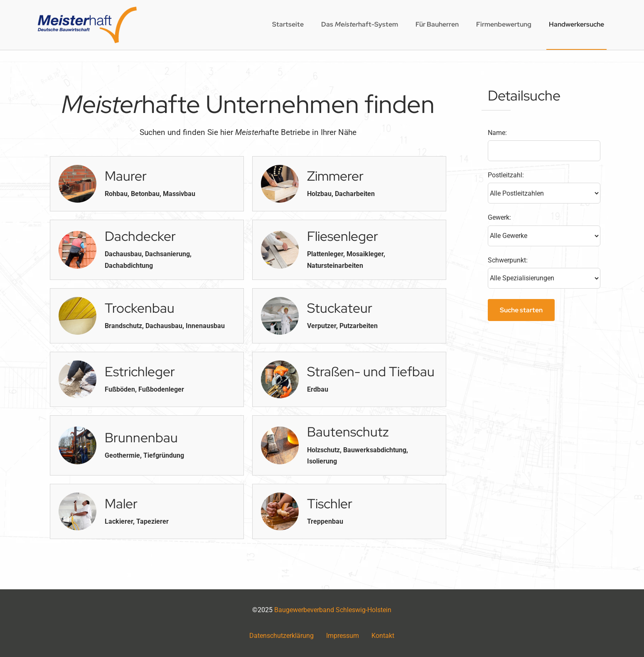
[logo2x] (87, 10)
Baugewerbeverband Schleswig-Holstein (333, 610)
